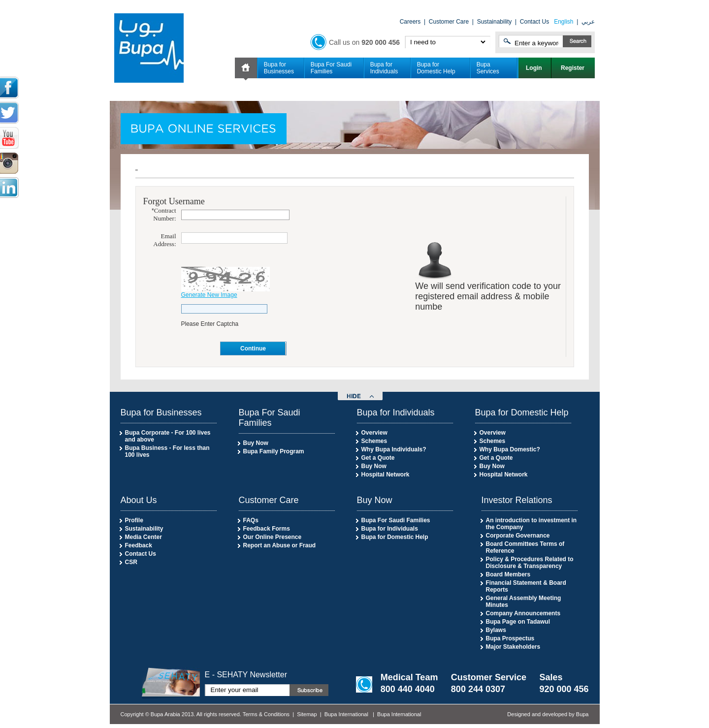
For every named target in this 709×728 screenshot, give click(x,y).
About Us (139, 500)
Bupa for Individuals (384, 68)
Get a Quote (378, 458)
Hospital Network (386, 475)
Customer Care (449, 22)
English (564, 22)
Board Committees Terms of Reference (525, 547)
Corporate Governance (518, 536)
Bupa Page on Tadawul (518, 622)
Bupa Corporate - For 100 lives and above (168, 436)
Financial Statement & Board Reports (526, 586)
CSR (131, 562)
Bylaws (496, 630)
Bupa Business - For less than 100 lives (167, 451)
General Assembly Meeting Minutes (524, 601)
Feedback (139, 545)
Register (573, 68)
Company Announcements (523, 613)
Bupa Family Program (274, 451)
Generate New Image (209, 295)
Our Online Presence (273, 537)
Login (535, 68)
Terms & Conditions (266, 714)
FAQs (251, 520)
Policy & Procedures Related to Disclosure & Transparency (530, 563)
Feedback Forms (267, 529)
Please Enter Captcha (210, 324)
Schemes (374, 441)
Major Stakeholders (513, 647)
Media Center (144, 537)
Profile (134, 520)
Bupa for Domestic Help (436, 68)
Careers (410, 22)
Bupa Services (488, 68)
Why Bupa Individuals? (394, 449)
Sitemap (307, 714)
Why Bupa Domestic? (510, 449)
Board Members (508, 574)
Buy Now (256, 443)
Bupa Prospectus (510, 638)
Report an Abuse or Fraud (280, 545)
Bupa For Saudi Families (331, 68)
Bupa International (346, 714)
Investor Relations (517, 500)
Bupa (582, 714)
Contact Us (534, 22)
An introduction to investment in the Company (532, 524)
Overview (374, 433)
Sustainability (495, 22)
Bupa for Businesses (279, 68)
